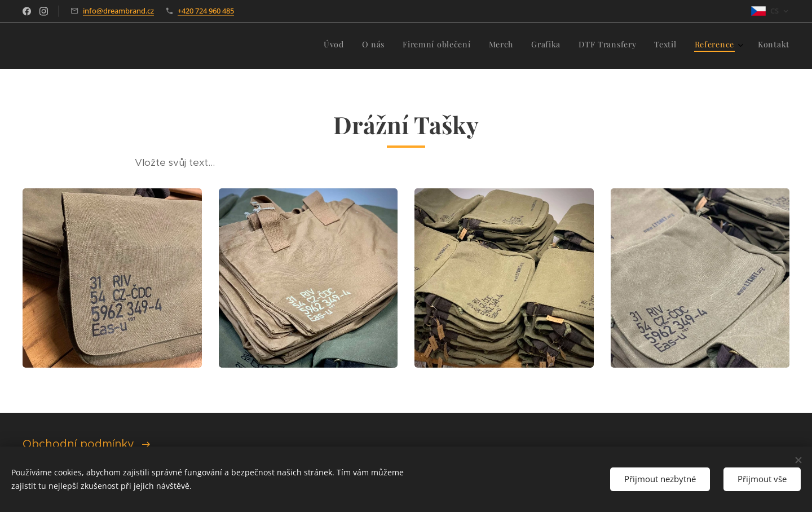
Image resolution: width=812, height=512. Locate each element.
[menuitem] (643, 46)
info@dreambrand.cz (118, 11)
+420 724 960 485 (206, 11)
